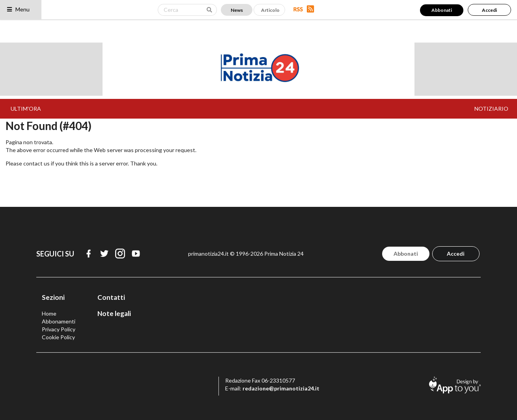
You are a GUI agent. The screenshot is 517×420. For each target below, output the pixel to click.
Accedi (489, 10)
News (237, 10)
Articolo (270, 10)
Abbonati (442, 10)
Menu (18, 9)
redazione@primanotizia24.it (281, 388)
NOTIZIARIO (491, 109)
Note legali (114, 313)
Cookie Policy (58, 337)
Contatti (111, 297)
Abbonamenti (59, 321)
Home (49, 313)
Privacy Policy (59, 329)
